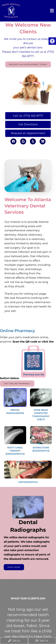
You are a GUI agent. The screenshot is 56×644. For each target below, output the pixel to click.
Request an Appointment (28, 133)
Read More (14, 567)
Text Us (42, 641)
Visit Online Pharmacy (17, 384)
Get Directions (28, 124)
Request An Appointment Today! (28, 64)
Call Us (14, 641)
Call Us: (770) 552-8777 (28, 116)
